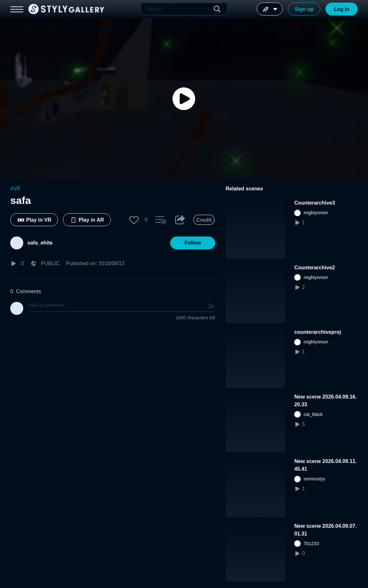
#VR (15, 189)
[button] (134, 220)
